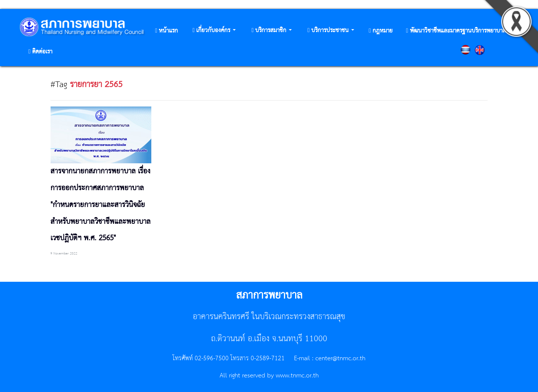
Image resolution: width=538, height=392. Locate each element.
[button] (214, 31)
